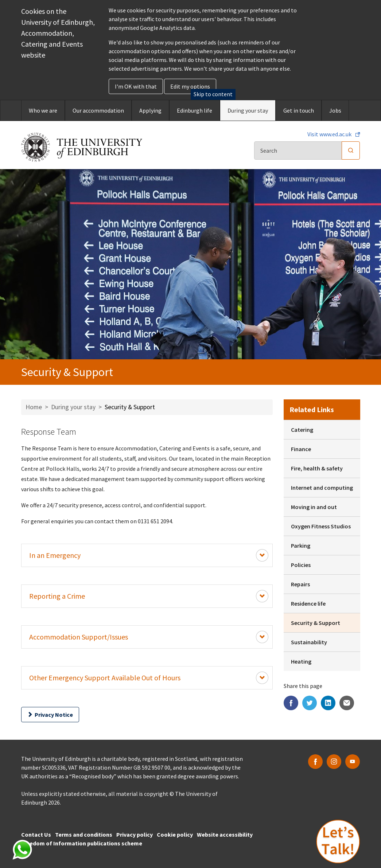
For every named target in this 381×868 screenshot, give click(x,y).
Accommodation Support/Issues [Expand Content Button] (149, 637)
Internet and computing (322, 488)
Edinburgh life (195, 110)
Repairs (300, 584)
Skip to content (213, 94)
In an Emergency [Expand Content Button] (149, 555)
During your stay (248, 110)
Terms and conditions (84, 834)
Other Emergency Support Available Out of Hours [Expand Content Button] (149, 678)
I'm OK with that (136, 86)
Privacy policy (135, 834)
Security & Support (316, 623)
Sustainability (309, 642)
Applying (150, 110)
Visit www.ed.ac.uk (330, 134)
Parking (301, 546)
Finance (301, 449)
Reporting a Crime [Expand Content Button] (149, 596)
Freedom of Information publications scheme (82, 843)
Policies (301, 565)
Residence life (308, 603)
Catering (302, 430)
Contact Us (36, 834)
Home (34, 407)
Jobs (335, 110)
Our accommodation (98, 110)
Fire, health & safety (317, 468)
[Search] (298, 150)
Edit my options (190, 86)
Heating (301, 661)
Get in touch (299, 110)
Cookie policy (175, 834)
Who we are (43, 110)
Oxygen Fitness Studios (321, 526)
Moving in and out (314, 507)
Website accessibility (225, 834)
